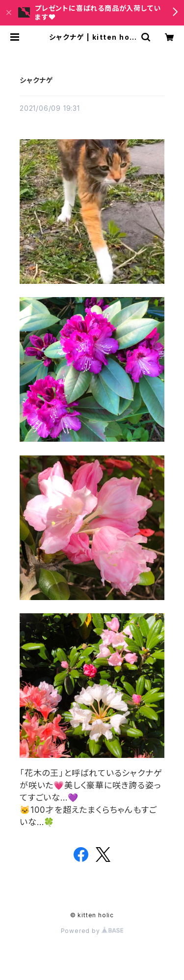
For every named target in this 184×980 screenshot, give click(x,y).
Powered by (92, 931)
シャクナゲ (36, 80)
